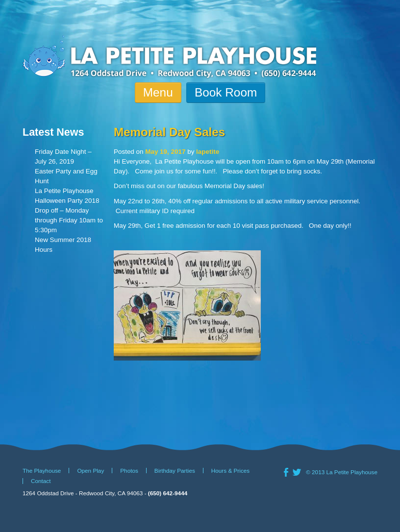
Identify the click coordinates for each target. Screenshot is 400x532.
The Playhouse (42, 471)
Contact (41, 481)
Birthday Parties (175, 471)
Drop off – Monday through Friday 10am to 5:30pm (69, 220)
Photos (129, 471)
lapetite (208, 152)
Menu (158, 92)
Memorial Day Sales (169, 132)
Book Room (226, 92)
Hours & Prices (230, 471)
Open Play (90, 471)
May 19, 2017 (165, 152)
